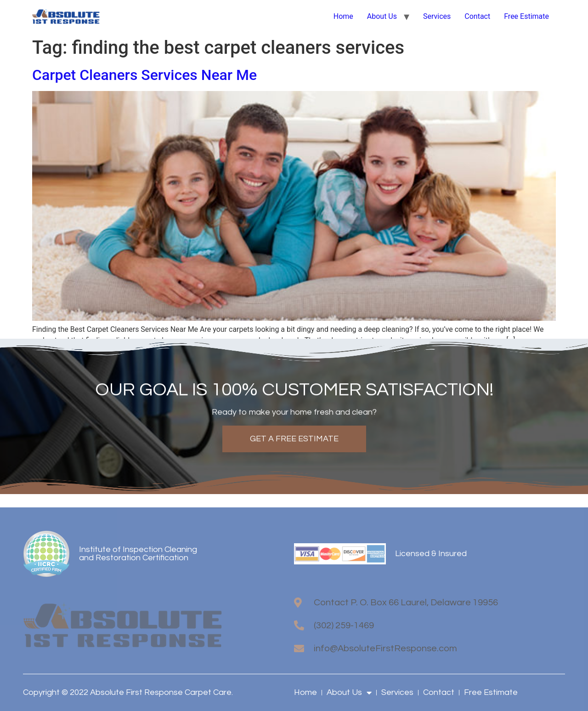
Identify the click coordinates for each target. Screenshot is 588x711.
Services (437, 16)
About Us (382, 16)
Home (343, 16)
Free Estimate (526, 16)
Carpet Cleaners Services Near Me (144, 75)
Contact (477, 16)
